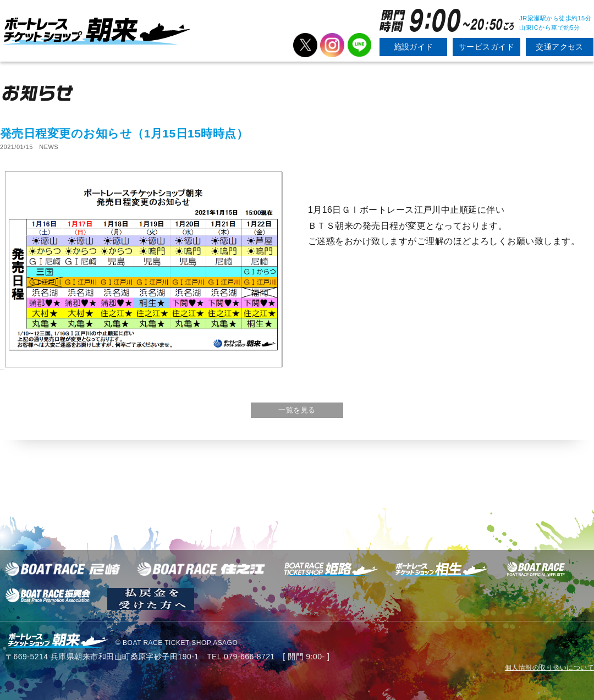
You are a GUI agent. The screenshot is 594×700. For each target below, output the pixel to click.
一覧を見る (297, 410)
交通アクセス (560, 47)
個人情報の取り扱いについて (549, 668)
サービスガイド (486, 47)
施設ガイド (414, 47)
